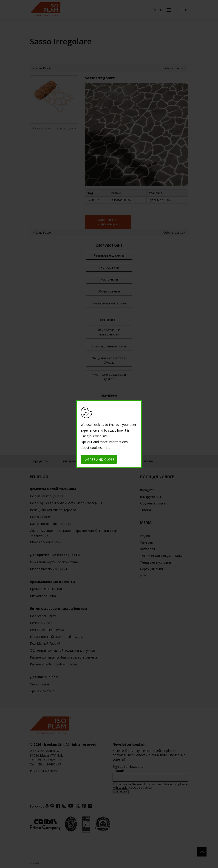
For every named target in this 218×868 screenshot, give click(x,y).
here (106, 447)
